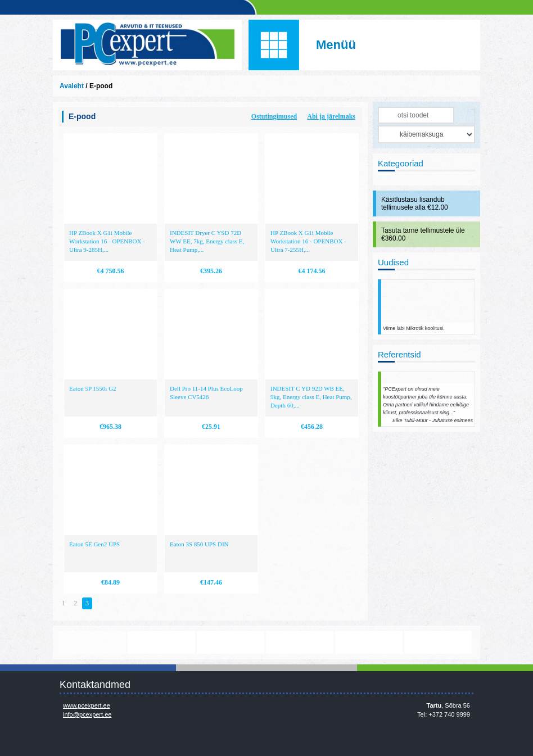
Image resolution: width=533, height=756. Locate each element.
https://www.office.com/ (161, 642)
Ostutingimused (274, 116)
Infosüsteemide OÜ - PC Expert (147, 45)
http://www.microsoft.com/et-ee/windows (300, 642)
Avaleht (72, 86)
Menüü (336, 45)
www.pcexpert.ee (87, 705)
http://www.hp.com (369, 642)
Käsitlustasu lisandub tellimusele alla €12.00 (415, 203)
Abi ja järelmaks (331, 116)
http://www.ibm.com (438, 642)
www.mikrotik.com (92, 642)
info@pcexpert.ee (87, 714)
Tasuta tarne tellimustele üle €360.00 (423, 234)
